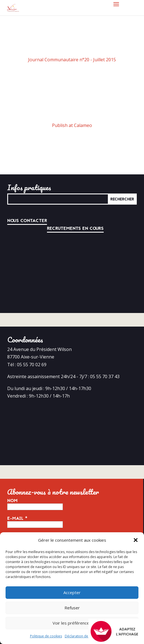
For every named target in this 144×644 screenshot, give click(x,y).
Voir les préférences (72, 623)
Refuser (72, 608)
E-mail (17, 518)
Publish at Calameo (72, 125)
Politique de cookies (46, 636)
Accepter (72, 592)
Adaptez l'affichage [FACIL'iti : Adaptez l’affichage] (114, 631)
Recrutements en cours (75, 228)
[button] (136, 540)
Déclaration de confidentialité (88, 636)
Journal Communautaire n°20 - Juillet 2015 (72, 60)
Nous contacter (27, 221)
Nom (12, 501)
